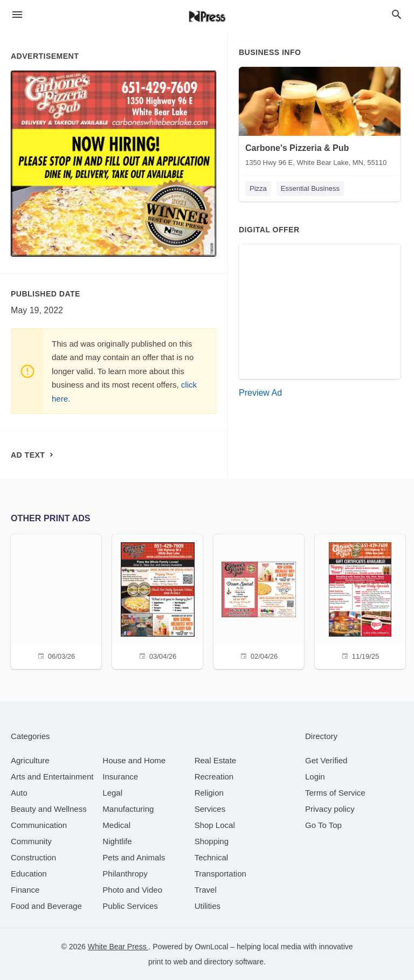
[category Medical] (116, 825)
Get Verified (326, 760)
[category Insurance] (120, 777)
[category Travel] (206, 890)
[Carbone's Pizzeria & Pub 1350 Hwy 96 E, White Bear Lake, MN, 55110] (320, 119)
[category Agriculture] (30, 760)
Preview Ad (260, 393)
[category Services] (210, 809)
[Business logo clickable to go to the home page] (207, 16)
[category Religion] (209, 793)
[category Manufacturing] (128, 809)
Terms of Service (335, 793)
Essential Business (310, 188)
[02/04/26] (259, 600)
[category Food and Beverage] (46, 906)
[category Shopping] (212, 841)
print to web (168, 962)
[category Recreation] (214, 777)
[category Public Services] (130, 906)
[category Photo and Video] (132, 890)
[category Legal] (112, 793)
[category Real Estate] (216, 760)
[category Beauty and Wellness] (49, 809)
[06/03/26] (56, 600)
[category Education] (29, 874)
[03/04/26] (157, 600)
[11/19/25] (360, 600)
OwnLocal (211, 947)
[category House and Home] (134, 760)
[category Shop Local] (215, 825)
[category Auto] (19, 793)
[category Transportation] (220, 874)
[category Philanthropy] (125, 874)
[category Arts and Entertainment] (52, 777)
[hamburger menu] (17, 15)
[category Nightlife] (117, 841)
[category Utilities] (208, 906)
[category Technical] (212, 857)
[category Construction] (33, 857)
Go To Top (323, 825)
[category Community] (31, 841)
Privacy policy (330, 809)
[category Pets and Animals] (134, 857)
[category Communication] (39, 825)
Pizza (258, 188)
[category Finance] (25, 890)
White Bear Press (118, 947)
